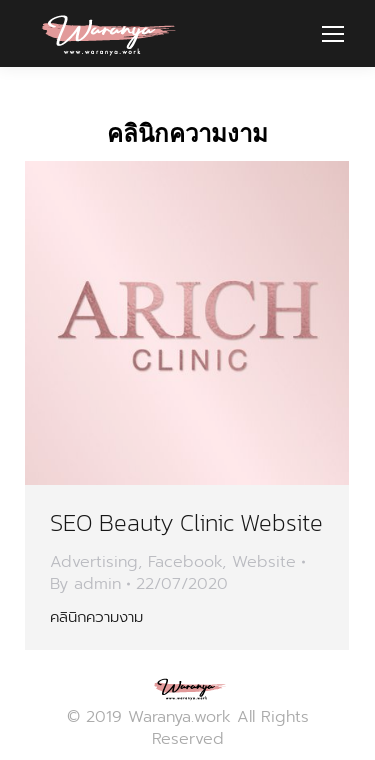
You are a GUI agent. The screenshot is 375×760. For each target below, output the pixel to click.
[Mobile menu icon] (333, 34)
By (85, 584)
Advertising (94, 562)
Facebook (185, 562)
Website (264, 562)
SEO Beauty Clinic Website (186, 522)
